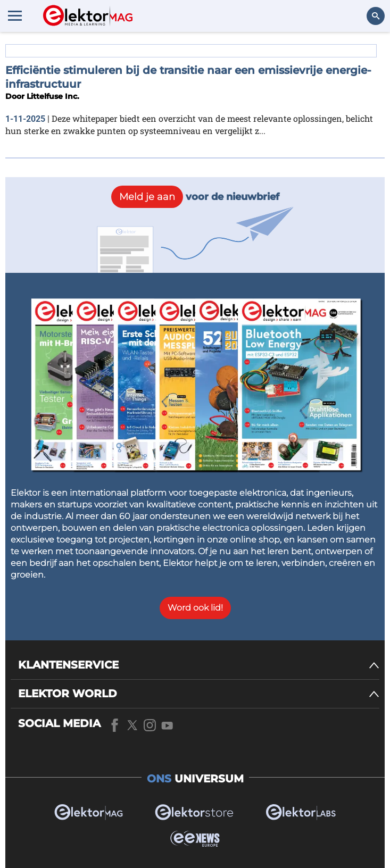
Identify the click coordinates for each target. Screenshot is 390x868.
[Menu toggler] (15, 15)
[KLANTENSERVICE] (199, 665)
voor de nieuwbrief (195, 197)
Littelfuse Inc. (53, 96)
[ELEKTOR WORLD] (199, 694)
